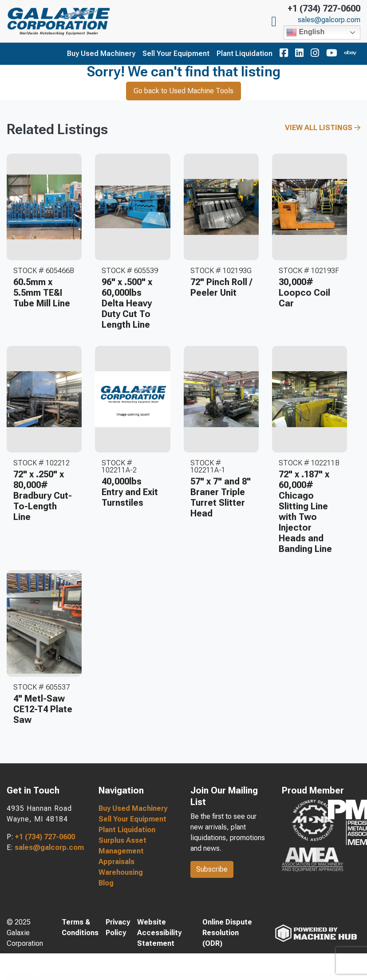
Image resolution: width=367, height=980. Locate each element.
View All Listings (323, 128)
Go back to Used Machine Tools (183, 91)
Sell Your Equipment (176, 54)
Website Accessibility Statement (159, 933)
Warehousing (121, 872)
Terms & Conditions (80, 927)
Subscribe (212, 869)
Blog (106, 883)
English (305, 32)
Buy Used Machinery (101, 54)
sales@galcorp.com (329, 20)
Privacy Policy (118, 927)
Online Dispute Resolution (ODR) (227, 933)
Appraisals (116, 862)
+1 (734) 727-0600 (324, 8)
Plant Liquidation (245, 54)
